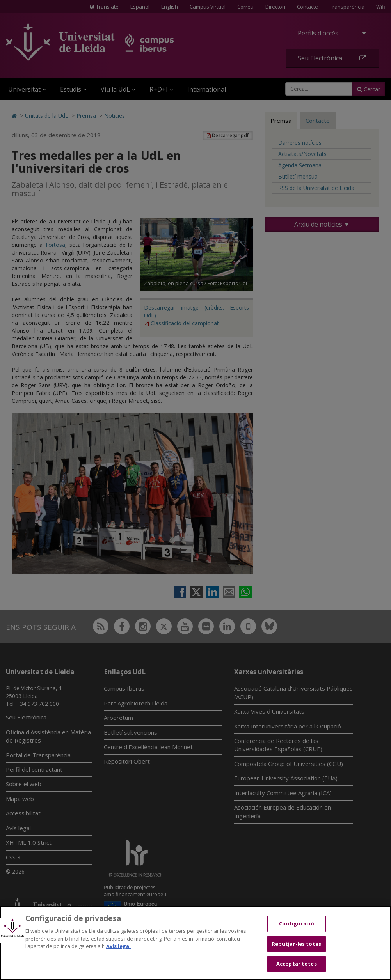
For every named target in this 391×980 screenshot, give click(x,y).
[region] (195, 943)
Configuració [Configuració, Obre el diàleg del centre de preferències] (297, 923)
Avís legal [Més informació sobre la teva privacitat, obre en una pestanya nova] (118, 946)
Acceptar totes (297, 964)
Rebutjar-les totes (297, 944)
